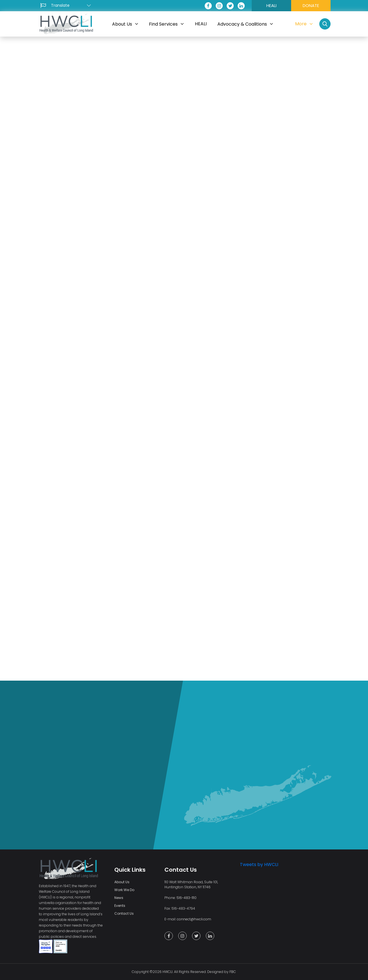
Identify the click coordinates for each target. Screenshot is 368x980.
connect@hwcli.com (194, 919)
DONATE (311, 5)
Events (120, 906)
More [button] (304, 24)
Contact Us (124, 913)
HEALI (271, 5)
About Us (122, 882)
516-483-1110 (187, 898)
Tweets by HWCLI (259, 864)
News (119, 898)
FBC (233, 972)
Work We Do (124, 890)
